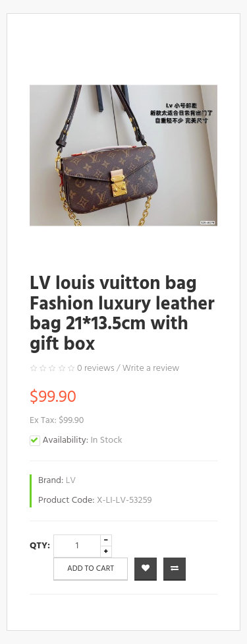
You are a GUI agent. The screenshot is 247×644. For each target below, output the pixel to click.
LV (71, 481)
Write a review (151, 369)
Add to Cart (91, 569)
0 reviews (96, 369)
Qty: (40, 546)
